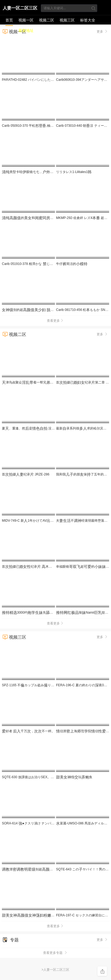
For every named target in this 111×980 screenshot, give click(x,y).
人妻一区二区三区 (20, 8)
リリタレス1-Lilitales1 (74, 172)
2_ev (41, 915)
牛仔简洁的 (72, 264)
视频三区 (67, 20)
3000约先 (33, 613)
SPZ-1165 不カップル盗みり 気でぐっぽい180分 (50, 685)
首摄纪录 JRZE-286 (26, 474)
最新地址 (26, 30)
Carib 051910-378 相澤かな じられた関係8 (35, 264)
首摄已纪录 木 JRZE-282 (37, 567)
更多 (102, 334)
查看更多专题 (55, 953)
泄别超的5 (38, 869)
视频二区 (47, 20)
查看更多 (56, 321)
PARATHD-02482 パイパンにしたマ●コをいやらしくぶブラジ (49, 80)
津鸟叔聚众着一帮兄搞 (31, 382)
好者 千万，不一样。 (28, 731)
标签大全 (88, 20)
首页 (9, 20)
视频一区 (26, 20)
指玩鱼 (74, 777)
